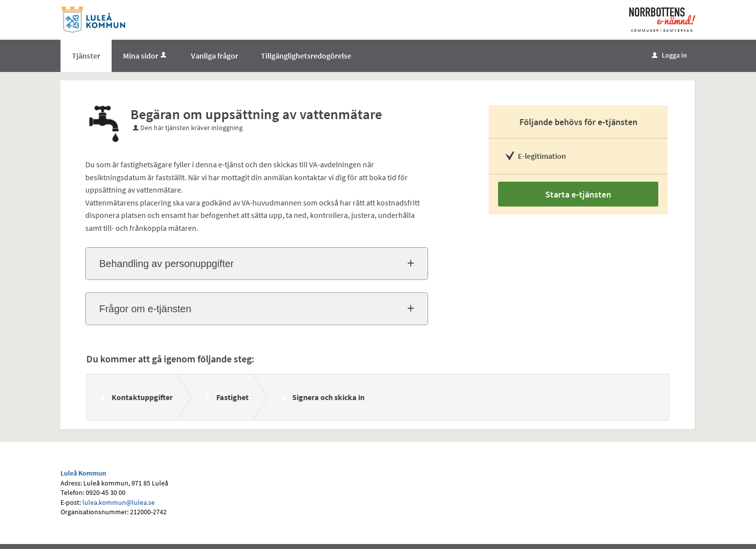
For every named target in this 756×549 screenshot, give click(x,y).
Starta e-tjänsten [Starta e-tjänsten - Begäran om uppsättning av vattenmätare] (578, 194)
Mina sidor (146, 56)
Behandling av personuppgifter (166, 264)
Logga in (669, 55)
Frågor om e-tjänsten (145, 309)
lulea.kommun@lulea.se (119, 502)
